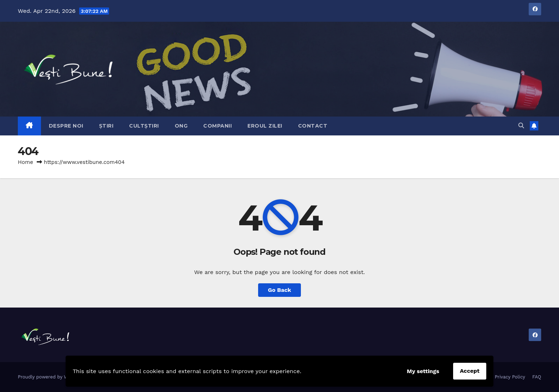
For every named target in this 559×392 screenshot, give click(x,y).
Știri (106, 126)
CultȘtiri (144, 126)
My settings (423, 371)
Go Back (280, 290)
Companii (217, 126)
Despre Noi (66, 126)
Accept (470, 371)
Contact (313, 126)
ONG (181, 126)
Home (25, 162)
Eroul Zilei (265, 126)
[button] (521, 126)
